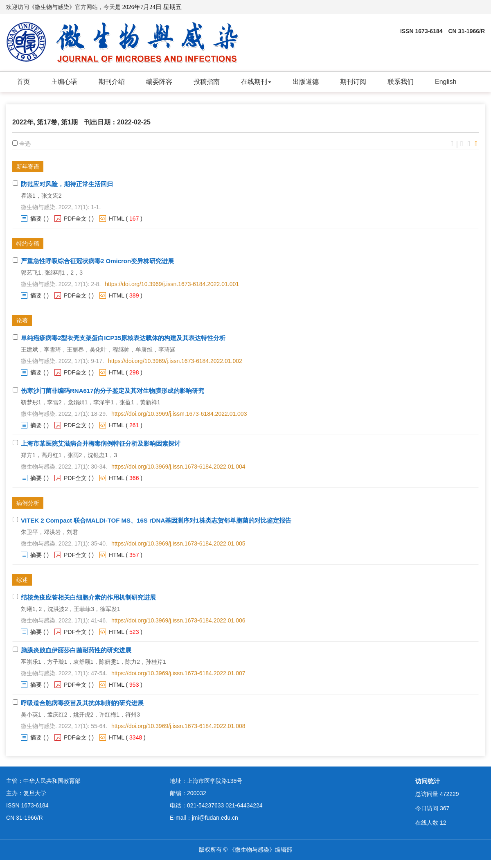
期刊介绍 (112, 82)
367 (445, 808)
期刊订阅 (353, 82)
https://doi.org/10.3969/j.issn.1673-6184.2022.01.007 (178, 673)
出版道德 (306, 82)
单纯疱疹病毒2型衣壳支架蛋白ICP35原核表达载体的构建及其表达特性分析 (123, 338)
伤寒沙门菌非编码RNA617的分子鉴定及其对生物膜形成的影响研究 (113, 391)
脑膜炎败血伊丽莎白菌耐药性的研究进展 (76, 650)
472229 (449, 794)
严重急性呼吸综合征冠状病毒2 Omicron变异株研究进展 (97, 261)
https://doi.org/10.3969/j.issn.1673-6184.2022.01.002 (175, 361)
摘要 (36, 219)
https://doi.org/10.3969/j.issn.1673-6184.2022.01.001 (172, 284)
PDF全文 (75, 219)
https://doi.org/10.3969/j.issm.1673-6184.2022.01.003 (179, 414)
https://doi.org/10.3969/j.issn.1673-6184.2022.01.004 (178, 467)
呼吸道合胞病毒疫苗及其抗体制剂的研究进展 (82, 703)
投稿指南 (207, 82)
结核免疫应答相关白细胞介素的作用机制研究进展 (88, 597)
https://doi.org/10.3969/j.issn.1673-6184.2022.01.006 (178, 620)
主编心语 (64, 82)
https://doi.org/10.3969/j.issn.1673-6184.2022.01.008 (178, 726)
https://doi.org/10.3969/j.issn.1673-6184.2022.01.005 (178, 543)
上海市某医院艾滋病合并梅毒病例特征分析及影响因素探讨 (101, 443)
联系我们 (401, 82)
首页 (23, 82)
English (446, 82)
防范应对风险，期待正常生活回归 (67, 184)
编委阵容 (159, 82)
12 (443, 823)
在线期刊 (256, 82)
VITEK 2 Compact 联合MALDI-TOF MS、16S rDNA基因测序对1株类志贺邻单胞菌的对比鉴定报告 (156, 520)
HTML (117, 219)
